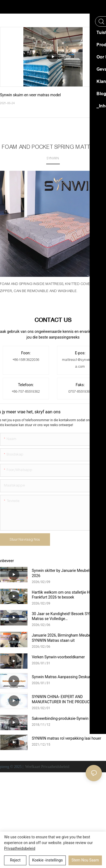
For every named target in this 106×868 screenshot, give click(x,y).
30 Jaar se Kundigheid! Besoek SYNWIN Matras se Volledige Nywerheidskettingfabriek (66, 616)
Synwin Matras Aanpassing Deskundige (65, 677)
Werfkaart (33, 767)
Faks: (80, 385)
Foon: (26, 353)
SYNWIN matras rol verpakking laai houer (66, 738)
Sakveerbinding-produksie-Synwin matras (67, 718)
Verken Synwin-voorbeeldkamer (58, 657)
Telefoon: (26, 385)
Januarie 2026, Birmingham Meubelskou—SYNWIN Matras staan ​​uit (67, 638)
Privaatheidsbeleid (55, 767)
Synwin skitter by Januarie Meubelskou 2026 (65, 573)
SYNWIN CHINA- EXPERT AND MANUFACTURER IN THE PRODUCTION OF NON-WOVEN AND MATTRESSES (68, 699)
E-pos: (80, 353)
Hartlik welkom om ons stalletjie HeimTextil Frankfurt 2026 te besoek (68, 595)
